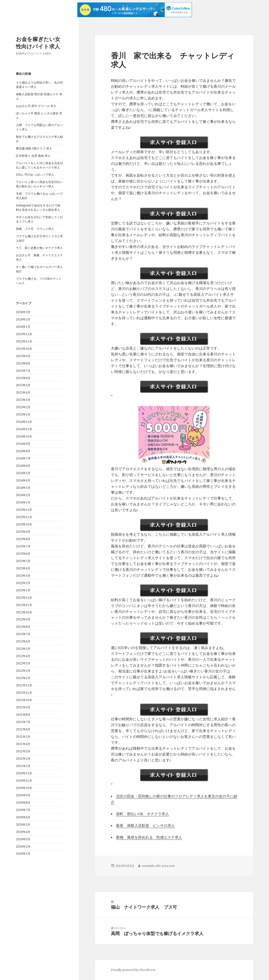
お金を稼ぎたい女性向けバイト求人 (38, 43)
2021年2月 (23, 759)
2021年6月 (23, 729)
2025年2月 (23, 407)
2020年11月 (24, 781)
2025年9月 (23, 356)
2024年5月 (23, 473)
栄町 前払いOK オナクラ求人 (142, 814)
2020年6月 (23, 817)
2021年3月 (23, 751)
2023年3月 (23, 576)
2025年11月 (24, 341)
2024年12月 (24, 422)
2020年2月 (23, 847)
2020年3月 (23, 839)
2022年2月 (23, 671)
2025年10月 (24, 349)
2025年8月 (23, 363)
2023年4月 (23, 568)
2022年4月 (23, 656)
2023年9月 (23, 532)
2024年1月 (23, 502)
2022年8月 (23, 627)
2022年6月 (23, 641)
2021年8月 (23, 715)
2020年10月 (24, 788)
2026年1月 (23, 327)
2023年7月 (23, 546)
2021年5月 (23, 737)
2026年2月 (23, 319)
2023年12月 (24, 510)
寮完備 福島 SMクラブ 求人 (34, 148)
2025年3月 (23, 400)
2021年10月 (24, 700)
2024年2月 (23, 495)
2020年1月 (23, 854)
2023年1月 (23, 590)
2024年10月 (24, 436)
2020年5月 (23, 825)
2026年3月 (23, 312)
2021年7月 (23, 722)
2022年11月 (24, 605)
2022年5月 (23, 649)
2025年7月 (23, 371)
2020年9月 (23, 795)
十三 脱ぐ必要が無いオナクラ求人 (39, 248)
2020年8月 (23, 803)
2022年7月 (23, 634)
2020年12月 (24, 773)
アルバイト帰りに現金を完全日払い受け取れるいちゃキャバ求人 (39, 184)
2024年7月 (23, 458)
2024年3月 (23, 488)
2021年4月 (23, 744)
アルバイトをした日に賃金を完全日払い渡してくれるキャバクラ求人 (39, 165)
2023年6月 (23, 554)
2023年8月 (23, 539)
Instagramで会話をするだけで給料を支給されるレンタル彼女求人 (38, 208)
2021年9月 (23, 707)
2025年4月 (23, 392)
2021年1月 (23, 766)
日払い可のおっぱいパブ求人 (35, 175)
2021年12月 (24, 685)
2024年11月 (24, 429)
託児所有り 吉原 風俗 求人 (33, 156)
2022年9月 (23, 619)
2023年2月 (23, 583)
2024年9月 (23, 444)
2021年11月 (24, 693)
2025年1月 (23, 414)
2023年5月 (23, 561)
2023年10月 (24, 524)
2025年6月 (23, 378)
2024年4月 (23, 480)
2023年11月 (24, 517)
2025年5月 (23, 385)
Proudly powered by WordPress (133, 970)
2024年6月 (23, 466)
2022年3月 (23, 663)
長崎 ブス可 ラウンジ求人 (35, 229)
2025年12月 (24, 334)
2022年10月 (24, 612)
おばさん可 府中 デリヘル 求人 (36, 106)
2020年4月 (23, 832)
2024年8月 (23, 451)
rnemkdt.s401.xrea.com (158, 866)
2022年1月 (23, 678)
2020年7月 (23, 810)
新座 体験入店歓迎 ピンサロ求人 (145, 825)
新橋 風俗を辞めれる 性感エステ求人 (149, 837)
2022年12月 (24, 598)
